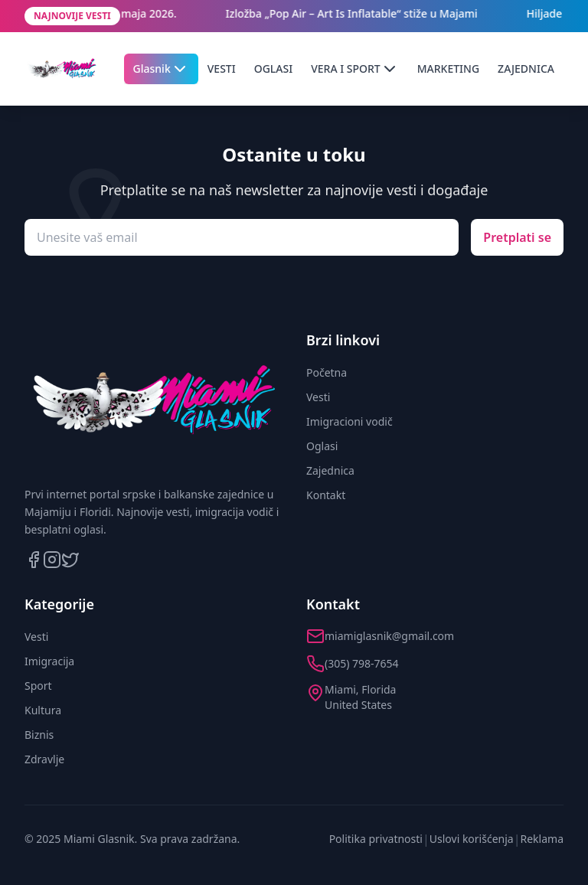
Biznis (39, 735)
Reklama (542, 839)
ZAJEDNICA (526, 69)
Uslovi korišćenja (472, 839)
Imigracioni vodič (350, 421)
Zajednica (330, 470)
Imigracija (49, 661)
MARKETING (448, 69)
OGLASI (273, 69)
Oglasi (322, 446)
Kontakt (326, 495)
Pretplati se (517, 237)
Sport (38, 686)
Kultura (43, 710)
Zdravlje (44, 759)
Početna (327, 372)
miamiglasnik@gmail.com (389, 636)
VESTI (222, 69)
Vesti (318, 397)
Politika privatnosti (376, 839)
